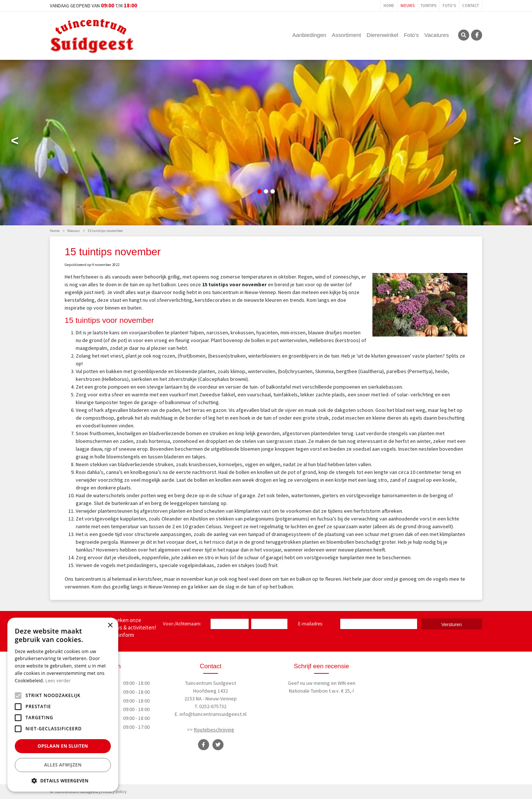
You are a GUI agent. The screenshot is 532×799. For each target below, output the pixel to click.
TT (218, 745)
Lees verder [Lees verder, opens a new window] (58, 681)
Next (517, 142)
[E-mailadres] (378, 624)
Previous (15, 142)
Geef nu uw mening (309, 683)
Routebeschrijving (214, 730)
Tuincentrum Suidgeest (211, 683)
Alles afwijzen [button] (63, 765)
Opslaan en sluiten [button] (63, 746)
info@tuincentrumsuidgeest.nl (213, 714)
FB (477, 35)
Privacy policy (114, 791)
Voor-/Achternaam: (182, 624)
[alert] (63, 705)
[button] (63, 781)
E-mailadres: (312, 624)
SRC (464, 35)
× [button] (110, 626)
